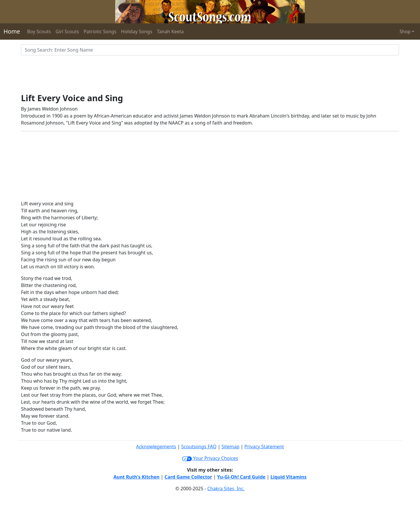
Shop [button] (405, 32)
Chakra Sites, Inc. (226, 489)
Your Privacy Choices (210, 458)
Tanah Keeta (170, 32)
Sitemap (230, 447)
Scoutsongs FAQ (199, 447)
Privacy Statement (264, 447)
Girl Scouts (67, 32)
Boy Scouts (39, 32)
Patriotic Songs (100, 32)
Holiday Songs (137, 32)
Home (12, 31)
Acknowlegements (156, 447)
